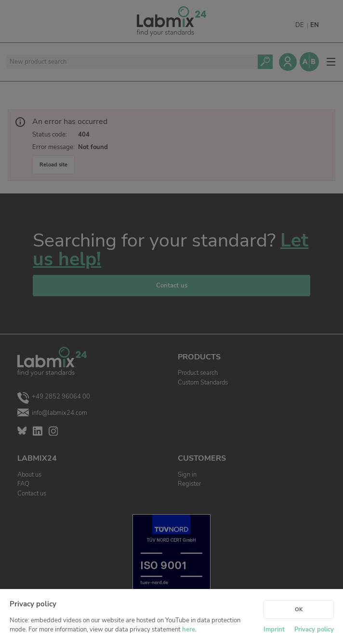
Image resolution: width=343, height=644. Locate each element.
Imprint (274, 630)
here (189, 630)
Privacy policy (314, 630)
